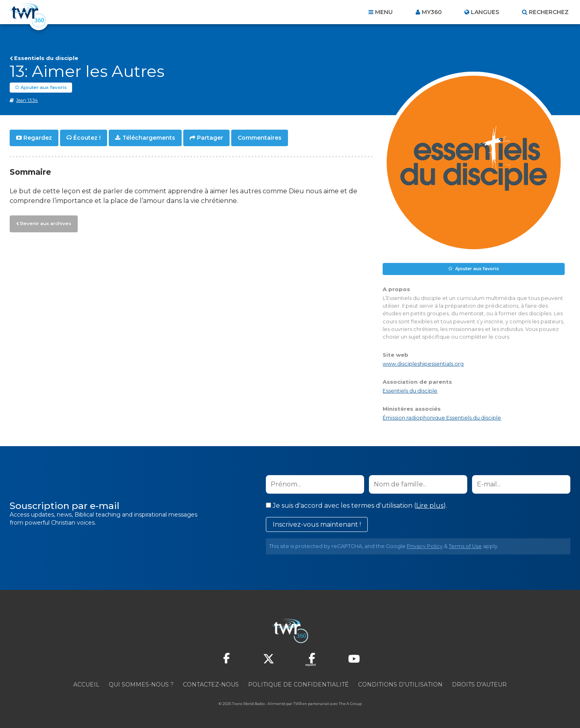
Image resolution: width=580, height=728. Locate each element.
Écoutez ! (87, 138)
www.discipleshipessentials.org (423, 364)
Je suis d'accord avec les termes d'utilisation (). (356, 506)
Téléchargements (149, 138)
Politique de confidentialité (298, 685)
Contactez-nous (211, 685)
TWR (297, 704)
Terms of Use (465, 546)
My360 (432, 12)
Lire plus (430, 506)
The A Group (350, 704)
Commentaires (260, 138)
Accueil (86, 685)
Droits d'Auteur (479, 685)
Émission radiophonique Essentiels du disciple (442, 418)
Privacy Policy (425, 546)
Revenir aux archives (44, 223)
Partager (210, 138)
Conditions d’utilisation (400, 685)
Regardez (38, 138)
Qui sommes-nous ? (141, 685)
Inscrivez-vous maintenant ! (317, 524)
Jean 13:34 (27, 100)
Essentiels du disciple (46, 58)
